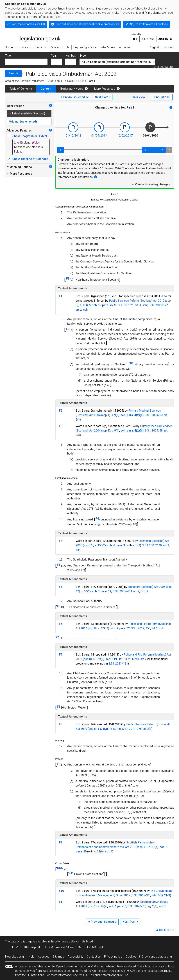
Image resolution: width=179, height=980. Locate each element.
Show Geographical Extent (30, 136)
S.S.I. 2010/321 (124, 305)
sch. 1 (162, 906)
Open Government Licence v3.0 (76, 966)
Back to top (167, 930)
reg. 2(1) (152, 906)
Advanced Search (163, 67)
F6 (59, 606)
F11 (71, 873)
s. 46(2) (103, 906)
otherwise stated (125, 966)
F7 (57, 637)
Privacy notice (113, 957)
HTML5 (17, 947)
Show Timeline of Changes (30, 159)
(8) (119, 729)
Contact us (94, 957)
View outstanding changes (151, 184)
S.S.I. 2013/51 (130, 659)
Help (32, 957)
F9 (59, 764)
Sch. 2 (144, 591)
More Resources (105, 89)
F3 (132, 363)
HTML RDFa (83, 947)
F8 (59, 707)
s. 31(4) (154, 847)
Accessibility (75, 957)
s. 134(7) (85, 305)
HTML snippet (31, 947)
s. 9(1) (115, 415)
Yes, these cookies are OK (28, 24)
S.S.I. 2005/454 (122, 591)
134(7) (113, 729)
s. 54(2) (86, 591)
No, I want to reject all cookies (149, 24)
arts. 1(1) (157, 895)
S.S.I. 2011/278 (132, 729)
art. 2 (79, 310)
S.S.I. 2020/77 (137, 906)
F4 (97, 519)
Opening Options (19, 167)
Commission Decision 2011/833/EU (115, 971)
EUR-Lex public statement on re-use (106, 975)
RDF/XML (98, 947)
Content (46, 89)
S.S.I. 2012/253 (141, 628)
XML (52, 947)
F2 (68, 329)
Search (13, 73)
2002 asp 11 (56, 81)
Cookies (131, 957)
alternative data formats (70, 941)
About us (44, 957)
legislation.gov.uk (33, 37)
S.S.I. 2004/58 (154, 415)
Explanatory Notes (72, 89)
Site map (58, 957)
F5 (59, 565)
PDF (44, 947)
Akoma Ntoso (65, 947)
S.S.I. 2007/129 (152, 545)
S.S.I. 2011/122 (158, 305)
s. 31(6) (99, 851)
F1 (68, 279)
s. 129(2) (103, 628)
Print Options (161, 97)
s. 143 (136, 545)
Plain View (138, 97)
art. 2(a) (148, 729)
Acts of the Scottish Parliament (25, 81)
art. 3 (138, 305)
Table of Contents (21, 89)
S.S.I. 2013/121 (118, 664)
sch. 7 (109, 851)
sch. (145, 305)
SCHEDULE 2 (76, 81)
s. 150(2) (100, 545)
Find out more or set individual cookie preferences (87, 24)
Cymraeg (168, 47)
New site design (15, 957)
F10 (60, 868)
